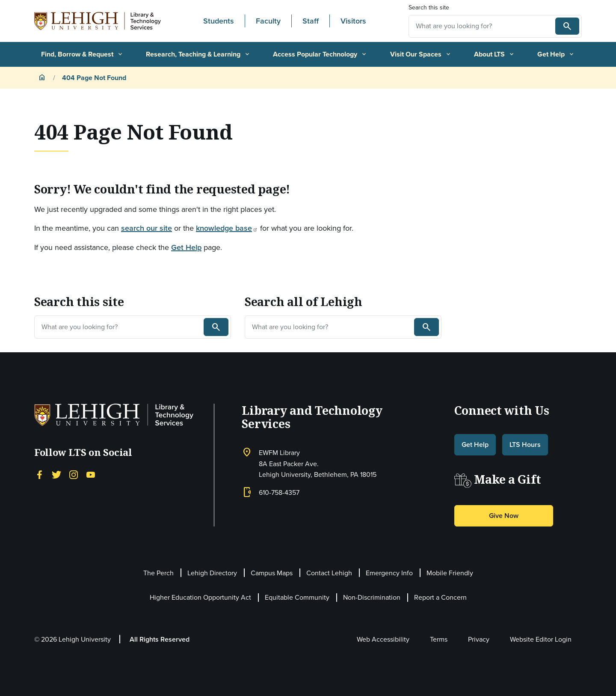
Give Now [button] (504, 516)
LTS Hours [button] (525, 445)
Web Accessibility (383, 639)
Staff (311, 21)
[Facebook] (39, 474)
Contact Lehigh (329, 573)
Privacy (479, 639)
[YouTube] (91, 474)
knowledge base (227, 228)
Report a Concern (440, 597)
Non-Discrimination (372, 597)
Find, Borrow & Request (82, 54)
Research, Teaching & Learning (198, 54)
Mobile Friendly (450, 573)
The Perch (158, 573)
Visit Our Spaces (421, 54)
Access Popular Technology (320, 54)
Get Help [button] (475, 445)
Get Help (556, 54)
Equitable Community (297, 597)
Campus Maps (272, 573)
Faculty (268, 21)
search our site (147, 228)
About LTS (495, 54)
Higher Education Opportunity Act (200, 597)
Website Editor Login (541, 639)
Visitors (353, 21)
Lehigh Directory (212, 573)
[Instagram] (74, 474)
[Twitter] (56, 474)
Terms (439, 639)
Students (219, 21)
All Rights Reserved (160, 639)
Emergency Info (389, 573)
